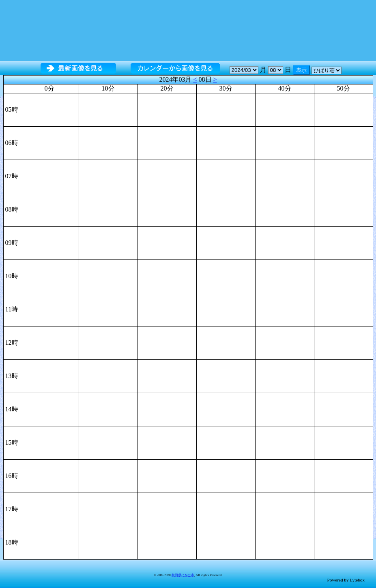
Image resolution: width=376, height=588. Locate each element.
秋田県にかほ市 (183, 575)
